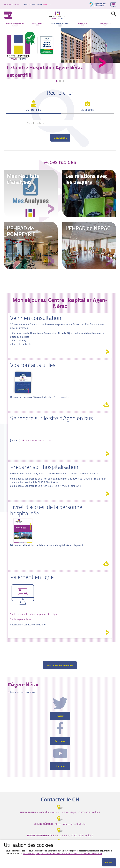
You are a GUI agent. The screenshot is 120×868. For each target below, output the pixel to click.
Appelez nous (100, 4)
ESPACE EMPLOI (38, 23)
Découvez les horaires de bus (36, 440)
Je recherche (60, 138)
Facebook (60, 741)
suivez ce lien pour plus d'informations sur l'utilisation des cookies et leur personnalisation (63, 854)
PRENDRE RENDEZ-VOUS (60, 23)
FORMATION (82, 23)
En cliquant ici (99, 6)
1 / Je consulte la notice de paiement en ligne (34, 614)
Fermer (109, 862)
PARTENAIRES (105, 23)
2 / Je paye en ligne (20, 619)
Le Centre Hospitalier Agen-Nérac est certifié (45, 71)
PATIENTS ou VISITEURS (15, 23)
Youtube (60, 766)
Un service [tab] (87, 110)
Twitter (60, 716)
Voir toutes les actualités (60, 665)
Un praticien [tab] (34, 110)
